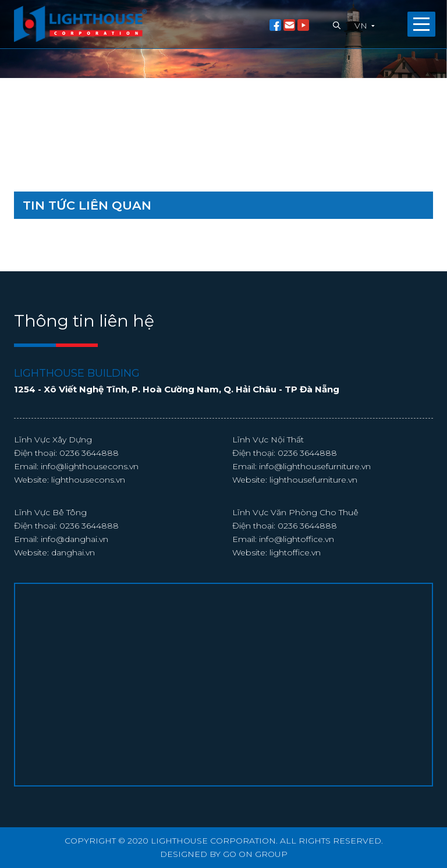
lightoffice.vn (295, 552)
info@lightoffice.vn (297, 539)
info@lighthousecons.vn (90, 466)
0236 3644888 (89, 453)
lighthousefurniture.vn (313, 480)
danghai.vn (73, 552)
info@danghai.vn (74, 539)
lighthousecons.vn (88, 480)
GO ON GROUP (255, 854)
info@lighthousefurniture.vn (315, 466)
